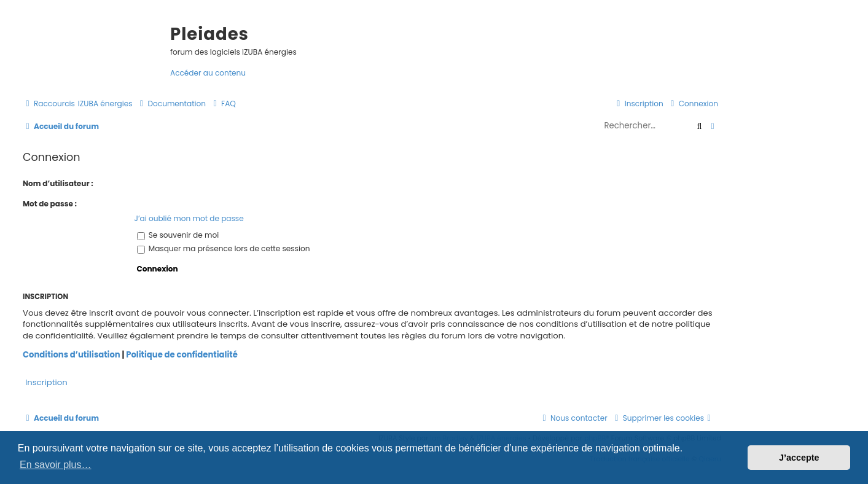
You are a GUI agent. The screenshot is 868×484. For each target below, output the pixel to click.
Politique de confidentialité (182, 355)
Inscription (46, 382)
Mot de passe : (50, 204)
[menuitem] (105, 103)
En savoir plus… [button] (56, 465)
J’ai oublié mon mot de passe (189, 218)
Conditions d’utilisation (72, 355)
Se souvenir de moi (178, 235)
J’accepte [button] (799, 458)
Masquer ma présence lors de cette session (224, 248)
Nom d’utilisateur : (58, 183)
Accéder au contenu (208, 73)
